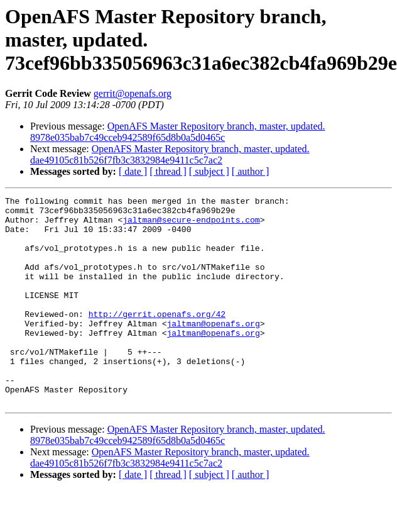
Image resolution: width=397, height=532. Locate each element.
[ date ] (133, 171)
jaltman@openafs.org (213, 350)
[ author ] (251, 171)
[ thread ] (168, 171)
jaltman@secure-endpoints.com (191, 225)
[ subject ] (209, 171)
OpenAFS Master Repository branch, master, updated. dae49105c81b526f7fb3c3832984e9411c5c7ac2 (170, 154)
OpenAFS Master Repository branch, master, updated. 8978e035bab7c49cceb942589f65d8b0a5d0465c (178, 132)
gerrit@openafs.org (133, 93)
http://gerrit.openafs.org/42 (157, 338)
